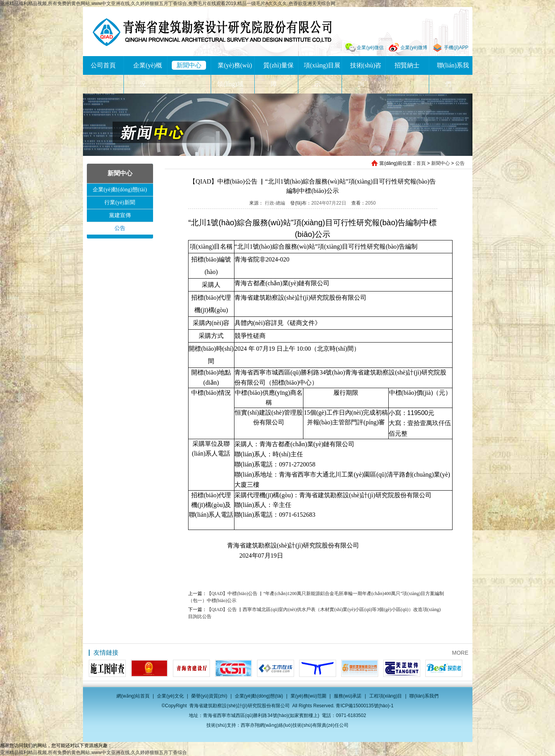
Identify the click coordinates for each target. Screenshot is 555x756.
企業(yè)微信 (370, 48)
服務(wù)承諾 (348, 696)
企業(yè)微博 (414, 48)
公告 (460, 163)
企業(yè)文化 (170, 696)
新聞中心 (189, 65)
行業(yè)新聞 (120, 202)
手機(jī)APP (456, 48)
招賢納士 (407, 65)
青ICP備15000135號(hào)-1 (365, 706)
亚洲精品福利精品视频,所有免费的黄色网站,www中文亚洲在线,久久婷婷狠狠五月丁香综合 (93, 752)
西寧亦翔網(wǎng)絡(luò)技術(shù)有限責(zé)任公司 (295, 725)
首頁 (421, 163)
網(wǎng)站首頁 (133, 696)
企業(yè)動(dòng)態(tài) (120, 190)
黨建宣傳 (120, 215)
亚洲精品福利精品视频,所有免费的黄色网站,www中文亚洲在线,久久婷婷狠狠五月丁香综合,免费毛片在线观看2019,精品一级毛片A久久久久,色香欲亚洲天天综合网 (168, 4)
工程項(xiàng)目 (386, 696)
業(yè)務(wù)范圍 (308, 696)
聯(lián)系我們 (424, 696)
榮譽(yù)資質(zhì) (209, 696)
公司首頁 (103, 65)
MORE (460, 653)
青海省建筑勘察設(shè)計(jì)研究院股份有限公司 (212, 32)
